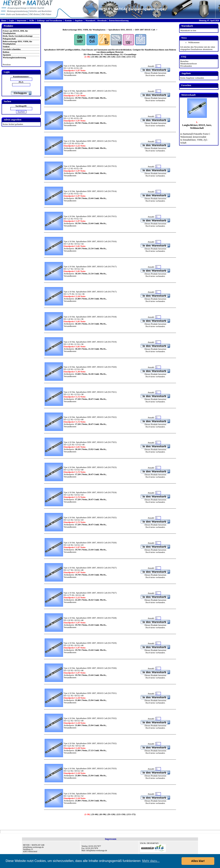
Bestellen (184, 61)
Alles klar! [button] (198, 861)
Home (4, 20)
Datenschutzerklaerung (119, 20)
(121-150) (121, 57)
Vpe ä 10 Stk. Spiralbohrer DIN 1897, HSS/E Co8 (85, 66)
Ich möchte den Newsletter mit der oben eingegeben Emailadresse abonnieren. (198, 48)
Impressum (21, 20)
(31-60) (94, 57)
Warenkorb (90, 20)
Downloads (102, 20)
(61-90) (103, 57)
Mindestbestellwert (189, 64)
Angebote (79, 20)
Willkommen (194, 42)
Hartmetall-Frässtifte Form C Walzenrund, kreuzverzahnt (195, 135)
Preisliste (7, 65)
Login (11, 20)
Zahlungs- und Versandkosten (49, 20)
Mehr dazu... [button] (151, 861)
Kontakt (68, 20)
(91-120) (111, 57)
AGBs (32, 20)
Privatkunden (186, 66)
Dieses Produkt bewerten (155, 73)
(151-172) (131, 57)
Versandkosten (70, 75)
